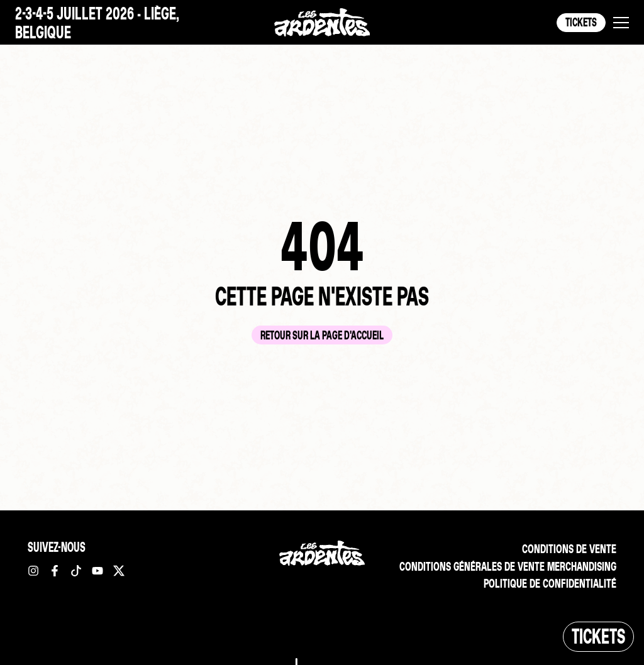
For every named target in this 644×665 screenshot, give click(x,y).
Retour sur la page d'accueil (322, 335)
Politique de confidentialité (548, 584)
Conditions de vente (568, 549)
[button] (621, 23)
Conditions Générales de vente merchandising (504, 567)
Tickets (581, 22)
